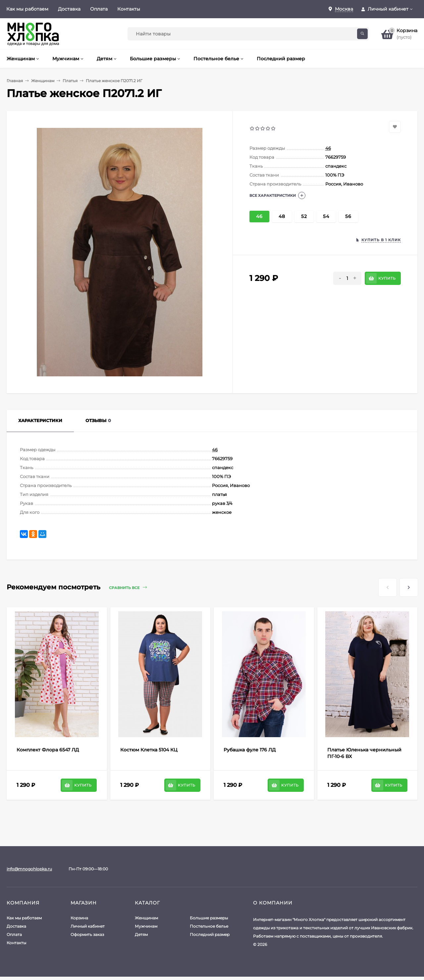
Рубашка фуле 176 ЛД (250, 750)
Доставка (69, 9)
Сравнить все (128, 588)
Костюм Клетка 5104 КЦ (149, 750)
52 (304, 216)
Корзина (79, 918)
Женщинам (43, 81)
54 (326, 216)
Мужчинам (146, 926)
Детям (141, 934)
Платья (70, 81)
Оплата (99, 9)
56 (348, 216)
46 (328, 148)
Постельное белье (209, 926)
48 (282, 216)
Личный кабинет (88, 926)
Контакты (129, 9)
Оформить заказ (87, 934)
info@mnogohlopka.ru (29, 869)
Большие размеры (209, 918)
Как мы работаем (27, 9)
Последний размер (210, 934)
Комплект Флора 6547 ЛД (48, 750)
